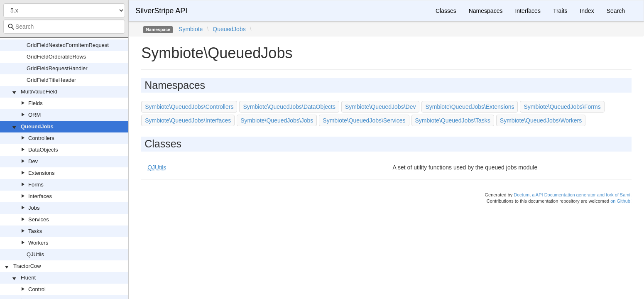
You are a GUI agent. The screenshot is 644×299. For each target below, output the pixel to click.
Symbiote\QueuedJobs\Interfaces (188, 120)
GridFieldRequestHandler (57, 68)
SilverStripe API (161, 11)
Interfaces (40, 196)
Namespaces (486, 11)
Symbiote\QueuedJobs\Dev (380, 107)
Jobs (34, 208)
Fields (36, 103)
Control (37, 289)
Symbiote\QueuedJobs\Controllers (189, 107)
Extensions (42, 173)
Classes (446, 11)
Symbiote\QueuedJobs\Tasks (453, 120)
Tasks (35, 231)
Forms (36, 185)
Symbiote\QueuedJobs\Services (364, 120)
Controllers (41, 138)
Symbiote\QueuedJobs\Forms (562, 107)
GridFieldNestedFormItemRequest (68, 45)
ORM (34, 115)
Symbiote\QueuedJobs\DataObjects (289, 107)
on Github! (621, 201)
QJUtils (35, 254)
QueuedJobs (37, 126)
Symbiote (191, 29)
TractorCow (27, 266)
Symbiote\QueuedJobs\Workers (541, 120)
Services (39, 219)
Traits (560, 11)
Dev (33, 161)
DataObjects (43, 150)
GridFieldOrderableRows (56, 57)
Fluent (28, 278)
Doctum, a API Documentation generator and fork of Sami (572, 195)
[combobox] (64, 27)
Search (616, 11)
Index (587, 11)
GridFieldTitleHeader (51, 80)
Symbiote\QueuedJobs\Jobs (277, 120)
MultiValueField (39, 92)
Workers (38, 243)
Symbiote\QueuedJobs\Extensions (470, 107)
